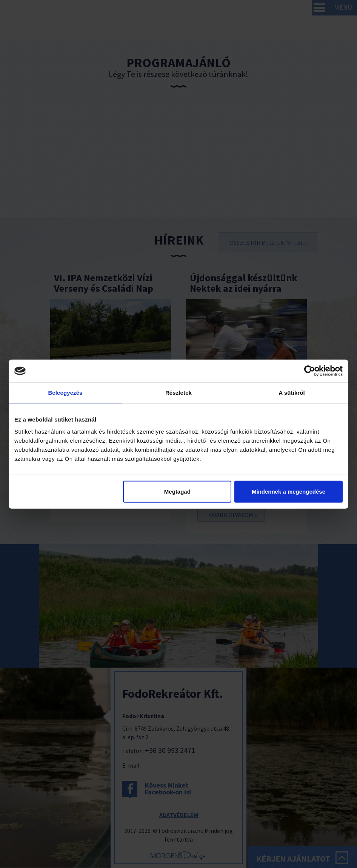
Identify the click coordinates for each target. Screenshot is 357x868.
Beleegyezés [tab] (65, 393)
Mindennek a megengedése (289, 491)
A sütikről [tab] (292, 393)
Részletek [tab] (178, 393)
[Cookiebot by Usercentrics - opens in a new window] (310, 371)
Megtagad (177, 491)
